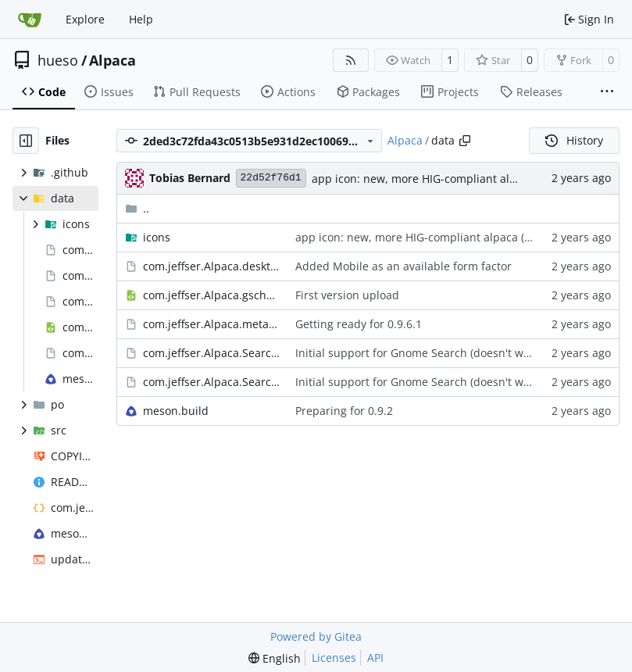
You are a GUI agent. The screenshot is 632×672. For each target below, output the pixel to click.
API (375, 658)
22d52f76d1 (271, 178)
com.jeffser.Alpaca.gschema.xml (212, 295)
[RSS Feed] (351, 60)
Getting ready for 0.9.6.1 (359, 324)
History (574, 140)
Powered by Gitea (316, 636)
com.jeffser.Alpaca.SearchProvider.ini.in (212, 353)
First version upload (347, 295)
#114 (537, 237)
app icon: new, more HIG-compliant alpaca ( (426, 179)
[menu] (275, 658)
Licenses (334, 658)
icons (157, 237)
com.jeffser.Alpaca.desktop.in (212, 266)
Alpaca (112, 60)
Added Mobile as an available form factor (403, 266)
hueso (58, 60)
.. (137, 208)
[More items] (607, 92)
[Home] (30, 20)
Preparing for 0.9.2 (344, 411)
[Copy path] (465, 141)
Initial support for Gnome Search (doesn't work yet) (428, 353)
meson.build (176, 411)
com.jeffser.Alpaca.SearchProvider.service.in (212, 382)
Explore (85, 19)
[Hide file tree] (26, 141)
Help (141, 19)
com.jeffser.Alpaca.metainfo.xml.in (212, 324)
